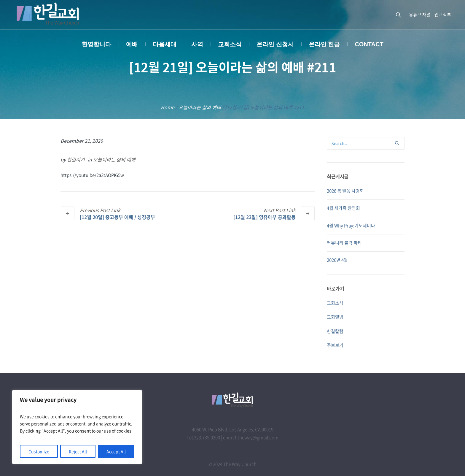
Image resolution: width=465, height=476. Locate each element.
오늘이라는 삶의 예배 (200, 107)
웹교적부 (443, 15)
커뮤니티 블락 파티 (344, 243)
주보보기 (335, 345)
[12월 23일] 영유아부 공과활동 (265, 217)
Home (168, 107)
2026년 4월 (337, 260)
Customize (39, 451)
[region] (77, 427)
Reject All (78, 451)
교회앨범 (335, 317)
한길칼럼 (335, 331)
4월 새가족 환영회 (343, 208)
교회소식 (335, 303)
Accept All (116, 451)
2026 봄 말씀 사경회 (345, 191)
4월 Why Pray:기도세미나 (351, 226)
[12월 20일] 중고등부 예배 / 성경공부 (117, 217)
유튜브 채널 (420, 15)
